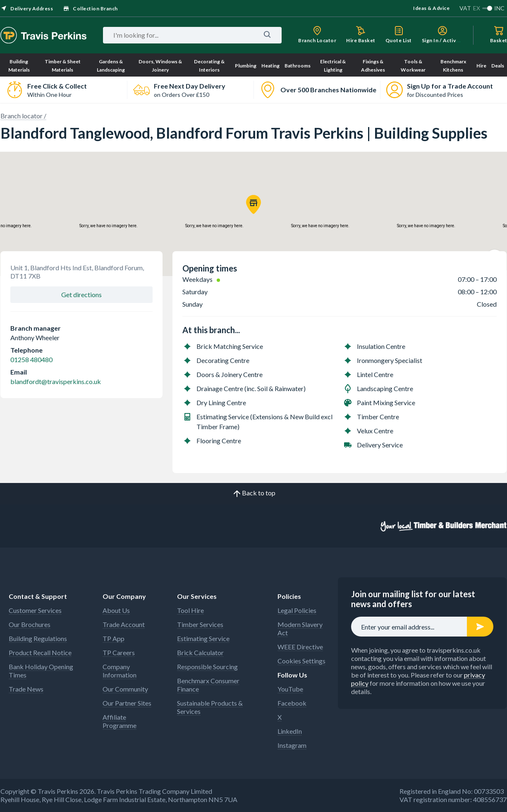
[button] (253, 204)
